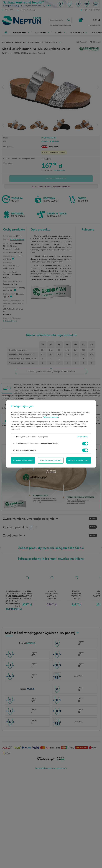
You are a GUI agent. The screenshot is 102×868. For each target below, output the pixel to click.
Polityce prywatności (51, 417)
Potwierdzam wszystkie (79, 460)
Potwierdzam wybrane (23, 460)
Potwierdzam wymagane (51, 460)
